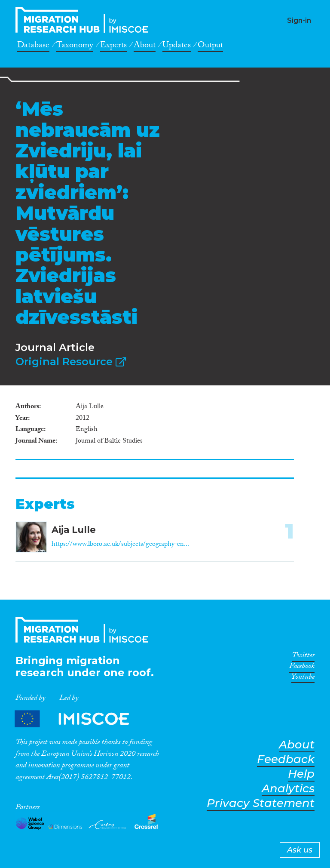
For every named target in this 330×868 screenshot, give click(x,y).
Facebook (302, 668)
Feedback (286, 759)
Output (210, 46)
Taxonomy (75, 46)
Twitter (303, 657)
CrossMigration (84, 20)
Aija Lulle (74, 530)
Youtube (303, 678)
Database (33, 46)
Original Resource (71, 362)
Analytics (288, 789)
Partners (79, 719)
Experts (113, 46)
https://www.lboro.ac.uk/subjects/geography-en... (120, 545)
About (145, 46)
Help (301, 774)
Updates (177, 46)
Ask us (300, 850)
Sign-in (299, 20)
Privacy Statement (261, 803)
